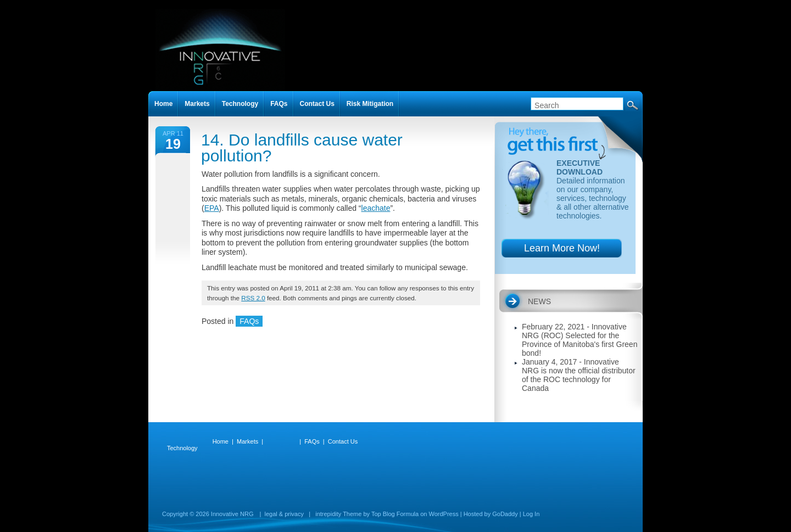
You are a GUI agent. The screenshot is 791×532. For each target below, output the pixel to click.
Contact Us (317, 104)
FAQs (249, 321)
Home (163, 104)
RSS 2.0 (253, 298)
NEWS (539, 301)
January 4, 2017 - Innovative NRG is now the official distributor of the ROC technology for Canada (579, 375)
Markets (197, 104)
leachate (376, 208)
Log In (531, 514)
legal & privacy (284, 514)
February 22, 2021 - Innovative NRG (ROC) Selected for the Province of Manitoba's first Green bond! (580, 340)
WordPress (443, 514)
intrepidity (328, 514)
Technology (240, 104)
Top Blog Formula (395, 514)
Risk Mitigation (370, 104)
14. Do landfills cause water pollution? (302, 148)
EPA (212, 208)
